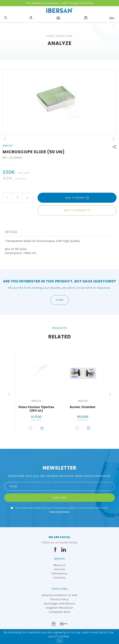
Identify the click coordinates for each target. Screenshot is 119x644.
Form (60, 300)
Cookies (64, 636)
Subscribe (60, 498)
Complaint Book (60, 612)
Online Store (64, 36)
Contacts (59, 578)
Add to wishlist (75, 210)
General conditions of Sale (59, 595)
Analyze (59, 43)
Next (114, 139)
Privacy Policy (60, 599)
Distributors (59, 573)
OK (60, 641)
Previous (5, 139)
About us (60, 565)
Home (50, 36)
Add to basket (77, 198)
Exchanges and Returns (60, 604)
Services (59, 569)
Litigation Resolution (59, 608)
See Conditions (59, 512)
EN (111, 18)
